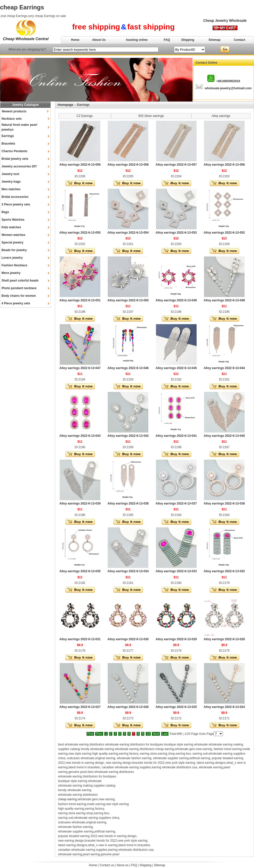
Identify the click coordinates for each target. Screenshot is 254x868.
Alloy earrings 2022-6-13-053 (176, 233)
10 (148, 734)
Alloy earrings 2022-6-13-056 (224, 165)
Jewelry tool (10, 174)
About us (122, 865)
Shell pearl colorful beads (20, 281)
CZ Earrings (85, 116)
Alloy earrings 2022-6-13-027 (80, 707)
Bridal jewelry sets (15, 159)
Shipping (188, 40)
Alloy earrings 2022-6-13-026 (128, 707)
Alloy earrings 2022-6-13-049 (176, 300)
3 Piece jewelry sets (16, 204)
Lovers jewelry (12, 258)
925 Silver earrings (151, 116)
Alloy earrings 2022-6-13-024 (224, 707)
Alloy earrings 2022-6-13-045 (176, 368)
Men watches (11, 189)
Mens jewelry (11, 273)
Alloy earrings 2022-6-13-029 (176, 639)
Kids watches (11, 227)
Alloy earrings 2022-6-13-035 (80, 571)
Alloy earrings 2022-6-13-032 (224, 571)
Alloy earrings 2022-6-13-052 (224, 233)
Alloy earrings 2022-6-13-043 (80, 436)
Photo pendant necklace (19, 288)
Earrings (8, 136)
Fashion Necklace (14, 265)
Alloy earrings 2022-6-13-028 (224, 639)
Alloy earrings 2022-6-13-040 (224, 436)
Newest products (14, 111)
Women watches (13, 235)
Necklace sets (12, 119)
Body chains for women (19, 296)
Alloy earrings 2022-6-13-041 (176, 436)
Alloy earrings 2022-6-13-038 (128, 504)
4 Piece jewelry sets (16, 303)
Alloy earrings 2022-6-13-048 (224, 300)
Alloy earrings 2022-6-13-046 (128, 368)
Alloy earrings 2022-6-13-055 (80, 233)
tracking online (137, 40)
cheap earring (67, 799)
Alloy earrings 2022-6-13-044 (224, 368)
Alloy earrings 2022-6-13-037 (176, 504)
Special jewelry (12, 242)
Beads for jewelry (14, 250)
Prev (99, 734)
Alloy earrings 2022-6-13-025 (176, 707)
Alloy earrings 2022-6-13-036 (224, 504)
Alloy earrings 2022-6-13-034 (128, 571)
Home (75, 40)
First (90, 734)
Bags (5, 212)
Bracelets (8, 144)
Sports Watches (13, 220)
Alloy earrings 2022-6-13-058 (128, 165)
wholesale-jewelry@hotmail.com (228, 88)
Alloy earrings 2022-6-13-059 (80, 165)
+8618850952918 (228, 81)
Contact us (107, 865)
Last (165, 734)
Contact (240, 40)
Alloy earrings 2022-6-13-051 (80, 300)
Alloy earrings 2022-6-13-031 (80, 639)
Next (156, 734)
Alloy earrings (221, 116)
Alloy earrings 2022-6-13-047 (80, 368)
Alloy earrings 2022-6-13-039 (80, 504)
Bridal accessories (15, 197)
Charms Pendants (14, 151)
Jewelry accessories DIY (19, 166)
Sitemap (215, 40)
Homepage (65, 105)
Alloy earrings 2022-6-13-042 (128, 436)
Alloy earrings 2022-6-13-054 (128, 233)
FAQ (167, 40)
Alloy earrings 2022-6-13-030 (128, 639)
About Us (99, 40)
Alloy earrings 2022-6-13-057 (176, 165)
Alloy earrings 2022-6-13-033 (176, 571)
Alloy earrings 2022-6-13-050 (128, 300)
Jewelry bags (11, 182)
